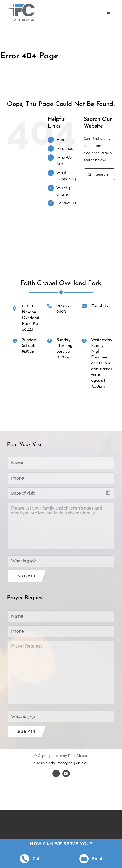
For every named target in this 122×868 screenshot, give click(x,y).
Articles (82, 763)
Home (62, 140)
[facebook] (56, 773)
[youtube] (66, 773)
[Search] (90, 174)
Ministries (65, 149)
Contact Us (66, 203)
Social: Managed (59, 763)
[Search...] (99, 174)
